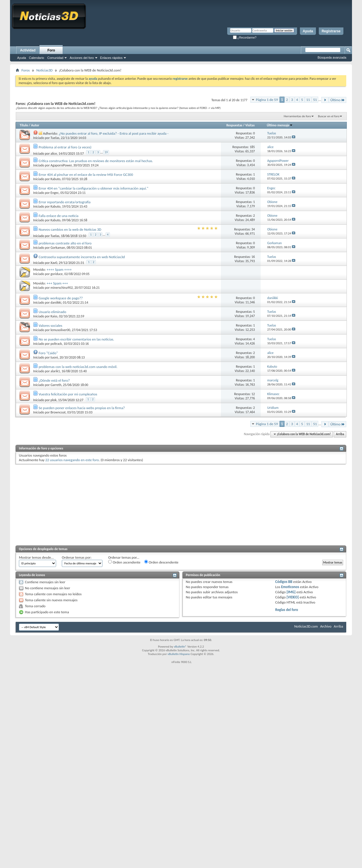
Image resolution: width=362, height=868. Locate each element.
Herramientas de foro (297, 116)
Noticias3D (44, 70)
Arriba (340, 434)
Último (338, 100)
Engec (55, 193)
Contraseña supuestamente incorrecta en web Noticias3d (82, 257)
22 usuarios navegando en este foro (72, 460)
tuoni (54, 357)
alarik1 (55, 371)
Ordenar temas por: (77, 557)
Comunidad (55, 58)
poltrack (56, 344)
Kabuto (56, 179)
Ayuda (308, 31)
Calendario (36, 58)
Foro (51, 50)
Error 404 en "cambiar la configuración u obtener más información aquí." (93, 188)
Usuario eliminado (52, 312)
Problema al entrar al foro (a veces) (65, 147)
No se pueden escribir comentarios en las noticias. (76, 339)
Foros (26, 70)
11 (308, 100)
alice (54, 154)
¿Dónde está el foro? (54, 380)
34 (253, 229)
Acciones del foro (82, 58)
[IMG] (291, 592)
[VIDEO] (293, 597)
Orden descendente (161, 562)
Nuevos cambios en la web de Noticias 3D (70, 229)
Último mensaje (280, 125)
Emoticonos (290, 587)
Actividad (28, 50)
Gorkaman (58, 248)
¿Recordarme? (245, 38)
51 (315, 100)
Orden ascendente (124, 562)
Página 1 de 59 (267, 100)
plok (54, 400)
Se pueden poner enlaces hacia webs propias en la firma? (82, 408)
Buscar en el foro (329, 116)
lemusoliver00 (61, 330)
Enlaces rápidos (111, 58)
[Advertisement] (181, 504)
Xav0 (54, 263)
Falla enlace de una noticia (59, 216)
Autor (35, 125)
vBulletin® (180, 647)
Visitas (250, 125)
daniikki (56, 302)
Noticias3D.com (306, 626)
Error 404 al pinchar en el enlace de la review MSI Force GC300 (86, 175)
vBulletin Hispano (179, 654)
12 (253, 394)
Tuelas (55, 138)
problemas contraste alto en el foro (65, 243)
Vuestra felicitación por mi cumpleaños (68, 394)
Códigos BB (284, 582)
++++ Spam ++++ (59, 269)
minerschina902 (62, 288)
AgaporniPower (61, 165)
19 (106, 152)
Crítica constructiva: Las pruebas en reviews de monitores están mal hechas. (96, 161)
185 (252, 147)
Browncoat (58, 412)
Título (24, 125)
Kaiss (54, 316)
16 (253, 257)
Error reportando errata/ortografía (65, 202)
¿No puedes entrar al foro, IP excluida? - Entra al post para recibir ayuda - (113, 133)
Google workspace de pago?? (61, 298)
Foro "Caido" (48, 353)
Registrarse (331, 31)
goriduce (57, 274)
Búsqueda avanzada (332, 57)
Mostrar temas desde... (36, 557)
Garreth (56, 385)
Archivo (326, 626)
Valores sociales (51, 325)
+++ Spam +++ (57, 283)
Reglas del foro (287, 610)
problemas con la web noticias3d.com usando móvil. (78, 367)
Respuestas (234, 125)
